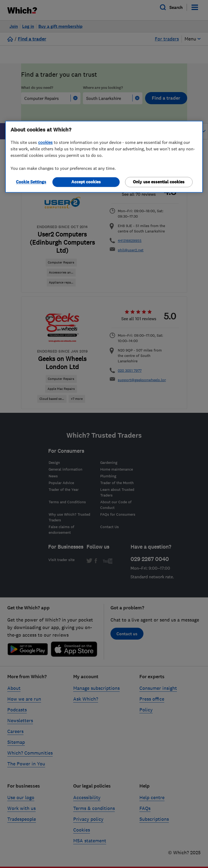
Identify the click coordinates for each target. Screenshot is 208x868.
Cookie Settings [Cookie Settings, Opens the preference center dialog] (31, 182)
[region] (104, 157)
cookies (45, 143)
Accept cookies (86, 182)
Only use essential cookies (159, 182)
